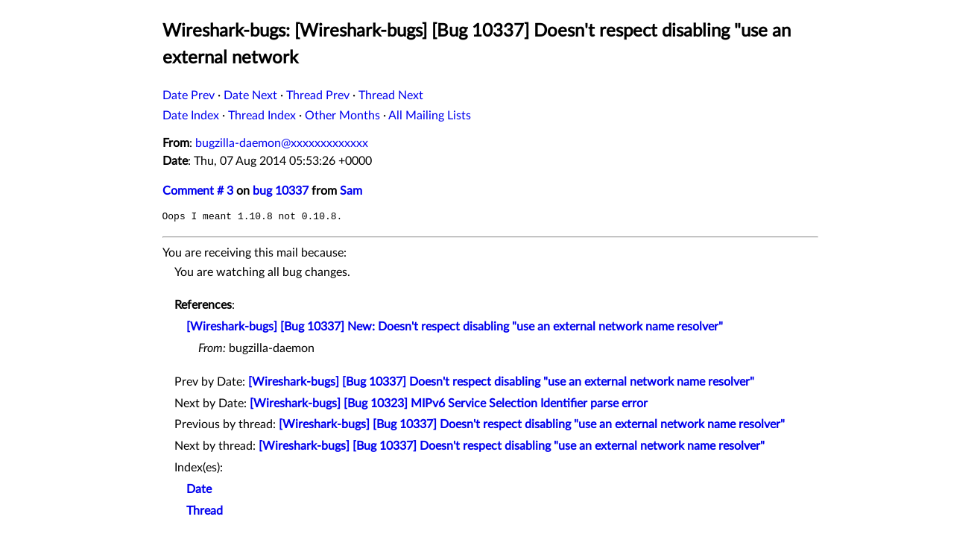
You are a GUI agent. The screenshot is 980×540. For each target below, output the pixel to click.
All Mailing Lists (430, 116)
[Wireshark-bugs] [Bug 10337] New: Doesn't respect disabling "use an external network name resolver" (455, 327)
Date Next (250, 95)
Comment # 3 (198, 191)
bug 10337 (281, 191)
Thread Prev (318, 95)
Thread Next (391, 95)
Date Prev (189, 95)
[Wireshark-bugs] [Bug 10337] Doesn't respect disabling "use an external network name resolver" (501, 382)
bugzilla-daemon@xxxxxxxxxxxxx (282, 143)
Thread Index (262, 116)
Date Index (191, 116)
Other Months (342, 116)
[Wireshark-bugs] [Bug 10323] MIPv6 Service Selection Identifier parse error (449, 404)
